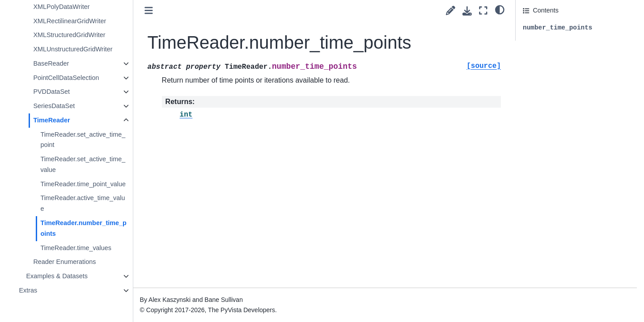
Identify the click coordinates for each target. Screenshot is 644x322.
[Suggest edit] (451, 10)
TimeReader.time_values (76, 248)
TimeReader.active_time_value (83, 203)
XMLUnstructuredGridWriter (73, 49)
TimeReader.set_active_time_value (83, 164)
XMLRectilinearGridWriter (70, 21)
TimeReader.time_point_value (83, 184)
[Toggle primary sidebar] (149, 10)
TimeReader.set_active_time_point (83, 140)
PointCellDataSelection (66, 78)
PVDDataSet (51, 92)
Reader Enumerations (64, 262)
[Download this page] (467, 11)
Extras (28, 290)
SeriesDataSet (54, 106)
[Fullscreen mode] (483, 10)
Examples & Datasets (57, 276)
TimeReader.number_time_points (83, 228)
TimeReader (51, 120)
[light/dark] (500, 9)
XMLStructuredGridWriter (69, 35)
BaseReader (51, 63)
